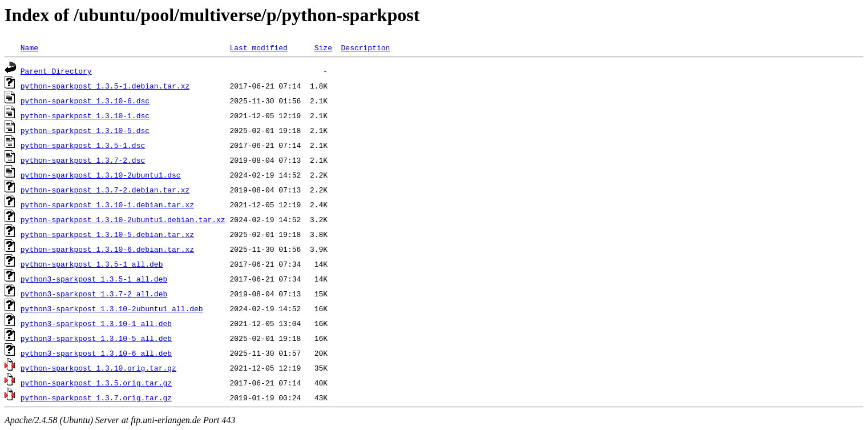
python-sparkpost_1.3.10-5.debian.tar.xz (107, 234)
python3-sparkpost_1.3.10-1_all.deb (96, 323)
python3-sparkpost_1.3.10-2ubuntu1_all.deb (112, 308)
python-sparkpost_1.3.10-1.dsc (85, 115)
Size (323, 47)
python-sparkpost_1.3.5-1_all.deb (92, 264)
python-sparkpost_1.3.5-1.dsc (83, 145)
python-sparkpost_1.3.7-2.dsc (83, 160)
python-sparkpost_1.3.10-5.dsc (85, 130)
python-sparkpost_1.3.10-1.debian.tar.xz (107, 204)
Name (29, 47)
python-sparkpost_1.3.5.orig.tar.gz (96, 383)
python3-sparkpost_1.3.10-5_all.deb (96, 338)
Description (365, 47)
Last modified (258, 47)
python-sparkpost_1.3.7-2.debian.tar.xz (105, 190)
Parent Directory (56, 71)
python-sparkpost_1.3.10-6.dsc (85, 101)
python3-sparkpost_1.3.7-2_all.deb (94, 294)
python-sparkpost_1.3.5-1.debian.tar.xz (105, 86)
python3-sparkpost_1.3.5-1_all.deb (94, 279)
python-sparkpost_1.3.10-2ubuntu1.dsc (101, 175)
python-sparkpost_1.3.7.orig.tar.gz (96, 397)
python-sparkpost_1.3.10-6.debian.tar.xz (107, 249)
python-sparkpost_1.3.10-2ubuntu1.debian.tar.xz (123, 219)
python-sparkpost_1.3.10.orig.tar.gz (98, 368)
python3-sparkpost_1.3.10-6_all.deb (96, 353)
